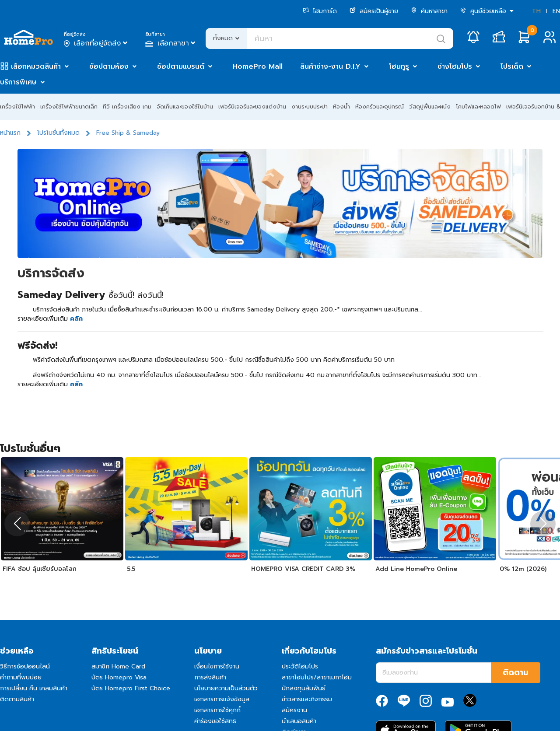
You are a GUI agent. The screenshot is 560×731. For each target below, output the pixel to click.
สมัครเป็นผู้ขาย (374, 11)
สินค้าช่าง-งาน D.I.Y (330, 66)
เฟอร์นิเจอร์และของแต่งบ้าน (252, 107)
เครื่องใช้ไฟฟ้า (17, 107)
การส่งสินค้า (210, 677)
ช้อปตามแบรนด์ (181, 66)
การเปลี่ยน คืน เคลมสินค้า (34, 688)
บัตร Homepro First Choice (131, 688)
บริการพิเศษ (18, 82)
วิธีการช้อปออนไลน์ (25, 666)
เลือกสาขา (171, 43)
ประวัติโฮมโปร (300, 666)
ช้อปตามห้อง (109, 66)
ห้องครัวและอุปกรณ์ (380, 107)
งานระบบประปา (310, 107)
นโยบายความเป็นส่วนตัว (226, 688)
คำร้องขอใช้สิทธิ (215, 721)
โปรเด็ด (512, 66)
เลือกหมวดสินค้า (36, 66)
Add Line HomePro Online (416, 569)
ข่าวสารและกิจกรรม (307, 699)
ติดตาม (516, 672)
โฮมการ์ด (320, 11)
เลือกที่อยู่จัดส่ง (96, 43)
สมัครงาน (294, 710)
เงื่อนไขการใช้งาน (217, 666)
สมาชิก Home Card (118, 666)
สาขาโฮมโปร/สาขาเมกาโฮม (317, 677)
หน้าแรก (10, 133)
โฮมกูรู (399, 66)
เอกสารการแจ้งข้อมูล (222, 699)
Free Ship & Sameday (128, 133)
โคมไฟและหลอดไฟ (478, 107)
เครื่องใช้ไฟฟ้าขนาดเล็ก (69, 107)
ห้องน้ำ (341, 107)
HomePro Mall (258, 66)
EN (556, 11)
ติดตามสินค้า (17, 699)
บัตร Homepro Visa (119, 677)
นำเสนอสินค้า (299, 721)
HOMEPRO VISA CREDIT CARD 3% (303, 569)
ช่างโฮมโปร (455, 66)
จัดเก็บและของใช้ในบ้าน (185, 107)
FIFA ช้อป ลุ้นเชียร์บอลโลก (40, 569)
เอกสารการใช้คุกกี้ (217, 710)
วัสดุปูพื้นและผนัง (430, 107)
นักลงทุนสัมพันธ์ (304, 688)
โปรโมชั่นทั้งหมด (58, 133)
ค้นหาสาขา (429, 11)
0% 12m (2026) (523, 569)
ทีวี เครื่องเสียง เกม (127, 107)
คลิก (76, 319)
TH (536, 11)
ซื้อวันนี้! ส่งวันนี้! (136, 295)
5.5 (131, 569)
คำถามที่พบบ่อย (21, 677)
